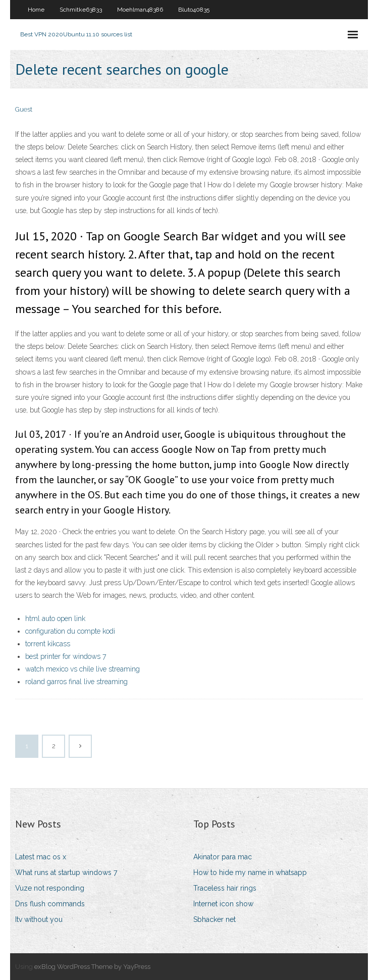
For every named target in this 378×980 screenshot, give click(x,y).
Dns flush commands (50, 904)
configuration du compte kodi (70, 631)
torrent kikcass (48, 644)
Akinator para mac (223, 857)
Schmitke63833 (81, 10)
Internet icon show (223, 904)
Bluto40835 (194, 10)
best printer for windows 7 (66, 656)
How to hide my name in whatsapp (250, 872)
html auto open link (55, 618)
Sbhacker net (214, 919)
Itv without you (39, 919)
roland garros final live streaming (76, 682)
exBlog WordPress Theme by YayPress (92, 967)
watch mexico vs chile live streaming (83, 669)
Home (36, 10)
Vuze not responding (50, 888)
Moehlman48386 (140, 10)
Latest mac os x (41, 857)
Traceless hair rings (225, 888)
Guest (24, 109)
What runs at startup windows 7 (66, 872)
